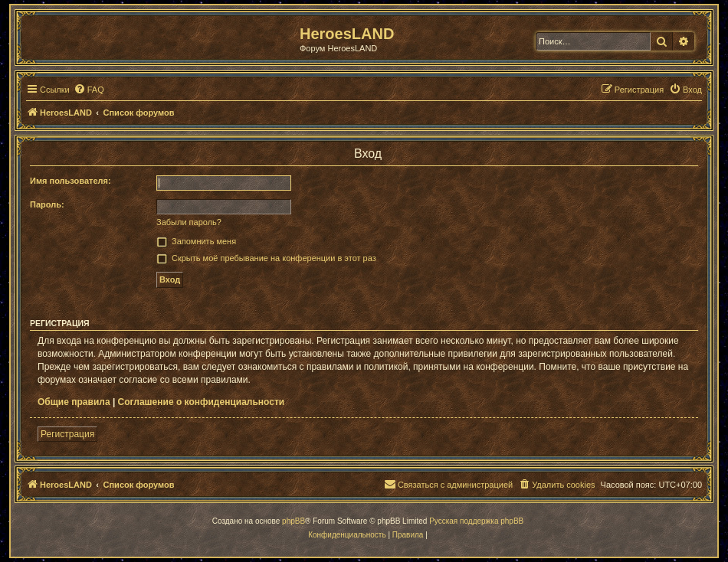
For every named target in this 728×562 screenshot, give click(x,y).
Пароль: (47, 204)
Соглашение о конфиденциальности (202, 402)
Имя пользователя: (71, 181)
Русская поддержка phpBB (476, 521)
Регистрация (67, 434)
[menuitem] (89, 90)
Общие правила (74, 402)
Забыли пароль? (189, 222)
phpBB (293, 521)
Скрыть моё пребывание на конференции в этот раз (274, 258)
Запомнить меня (204, 241)
